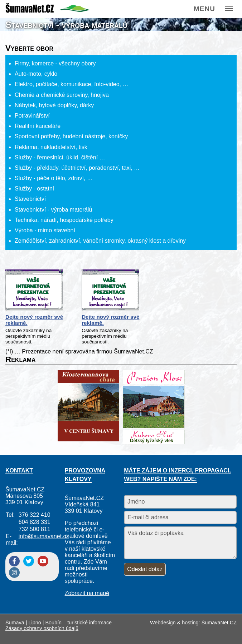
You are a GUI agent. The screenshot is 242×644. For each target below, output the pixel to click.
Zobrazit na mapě (87, 593)
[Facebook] (14, 561)
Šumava (15, 623)
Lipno (35, 623)
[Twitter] (29, 561)
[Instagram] (14, 573)
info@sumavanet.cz (44, 536)
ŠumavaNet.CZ (219, 623)
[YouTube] (43, 561)
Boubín (54, 623)
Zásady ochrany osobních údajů (42, 628)
